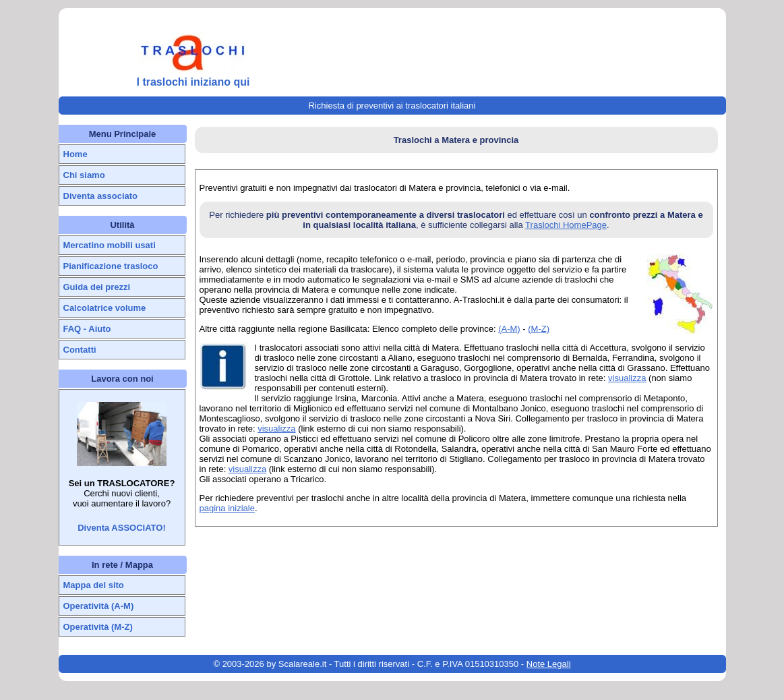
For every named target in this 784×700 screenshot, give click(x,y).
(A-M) (509, 329)
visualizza (627, 378)
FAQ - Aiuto (87, 329)
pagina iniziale (227, 508)
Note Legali (549, 664)
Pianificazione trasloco (111, 266)
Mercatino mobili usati (110, 245)
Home (76, 154)
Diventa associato (101, 196)
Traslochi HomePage (566, 225)
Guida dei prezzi (97, 287)
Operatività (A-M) (99, 606)
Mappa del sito (94, 585)
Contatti (80, 350)
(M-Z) (539, 329)
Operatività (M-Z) (98, 627)
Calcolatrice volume (105, 308)
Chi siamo (84, 175)
